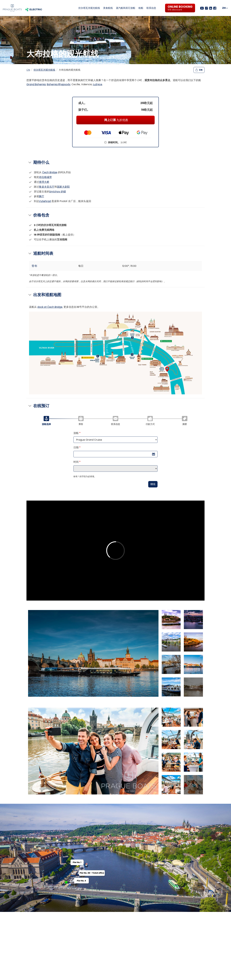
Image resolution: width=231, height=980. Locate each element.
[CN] (225, 8)
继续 (153, 484)
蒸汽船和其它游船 (126, 8)
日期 (77, 447)
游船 (77, 433)
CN (28, 70)
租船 (141, 8)
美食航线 (108, 8)
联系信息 (151, 8)
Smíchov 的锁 (58, 192)
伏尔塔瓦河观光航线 (89, 8)
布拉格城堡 (45, 177)
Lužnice (98, 84)
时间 (77, 462)
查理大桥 (44, 182)
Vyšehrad (45, 201)
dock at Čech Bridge (50, 307)
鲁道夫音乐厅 (47, 187)
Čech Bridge (50, 172)
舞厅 (42, 196)
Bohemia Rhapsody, (59, 84)
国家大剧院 (63, 187)
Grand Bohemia (36, 84)
